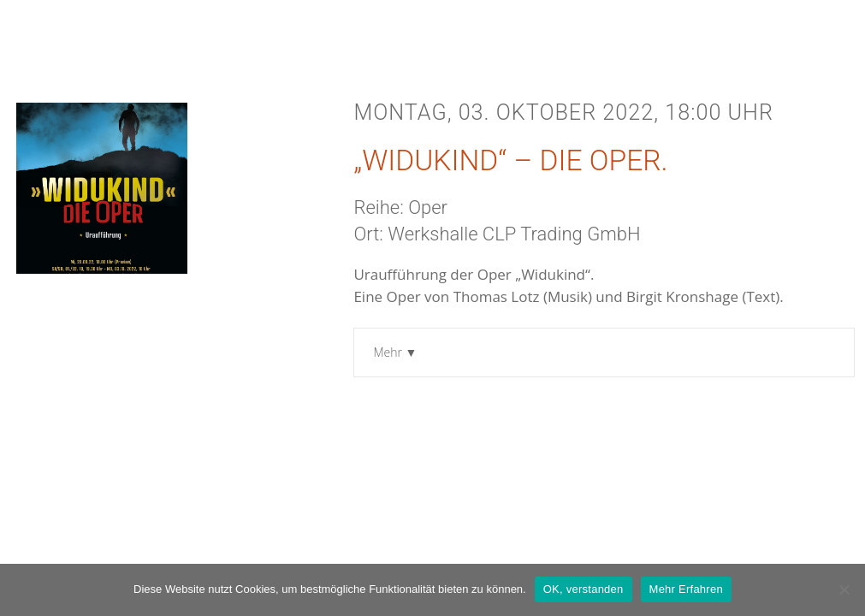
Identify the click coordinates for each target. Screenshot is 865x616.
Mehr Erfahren (686, 589)
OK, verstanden (584, 589)
